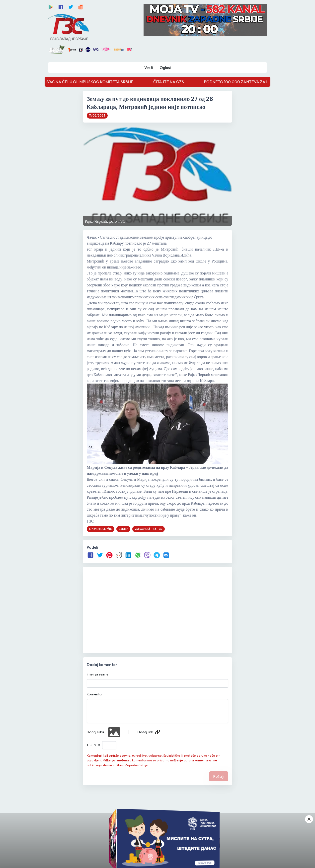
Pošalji (219, 776)
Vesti (149, 67)
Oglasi (165, 67)
